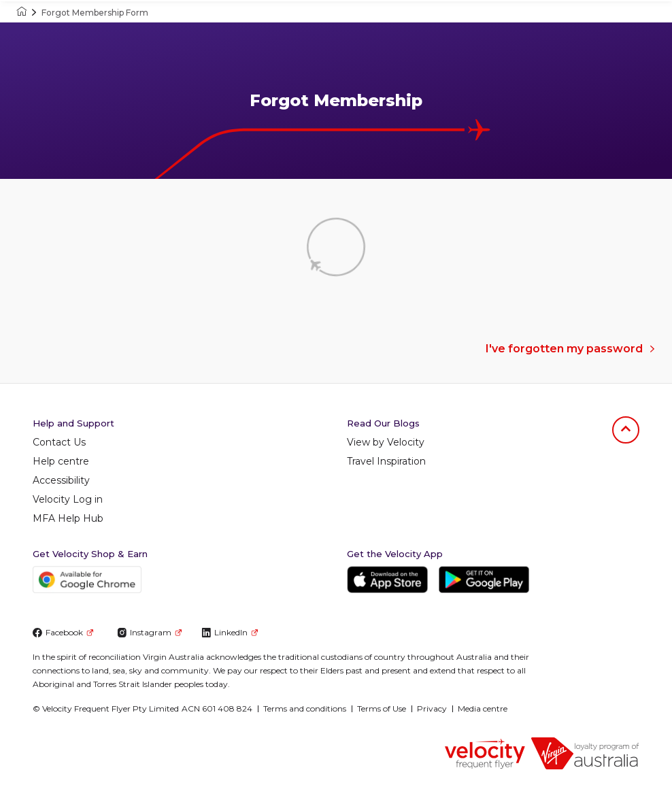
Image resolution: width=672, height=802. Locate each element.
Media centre (483, 708)
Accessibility (61, 480)
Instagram (149, 632)
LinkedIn (230, 632)
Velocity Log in (68, 499)
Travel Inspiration (386, 461)
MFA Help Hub (68, 518)
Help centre (61, 461)
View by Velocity (386, 442)
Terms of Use (382, 708)
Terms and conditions (305, 708)
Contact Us (59, 442)
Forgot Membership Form (95, 13)
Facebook (63, 632)
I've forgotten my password (571, 349)
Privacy (432, 708)
